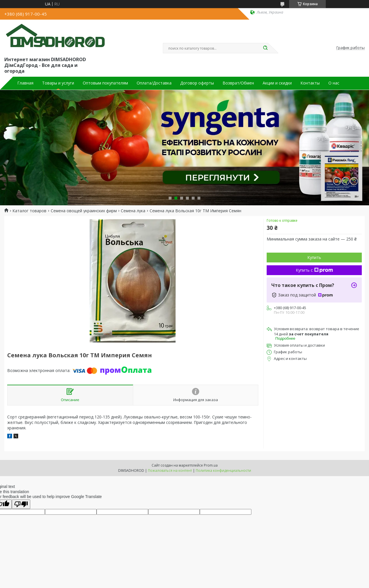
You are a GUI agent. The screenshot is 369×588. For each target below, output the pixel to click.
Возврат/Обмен (238, 83)
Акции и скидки (277, 83)
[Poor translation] (21, 504)
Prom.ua (211, 465)
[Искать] (265, 48)
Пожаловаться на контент (170, 470)
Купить (314, 257)
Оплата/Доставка (154, 83)
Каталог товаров (29, 211)
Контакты (310, 83)
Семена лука (133, 211)
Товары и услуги (58, 83)
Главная (25, 83)
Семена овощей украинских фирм (84, 211)
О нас (334, 83)
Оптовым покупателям (105, 83)
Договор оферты (197, 83)
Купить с (314, 270)
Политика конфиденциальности (223, 470)
